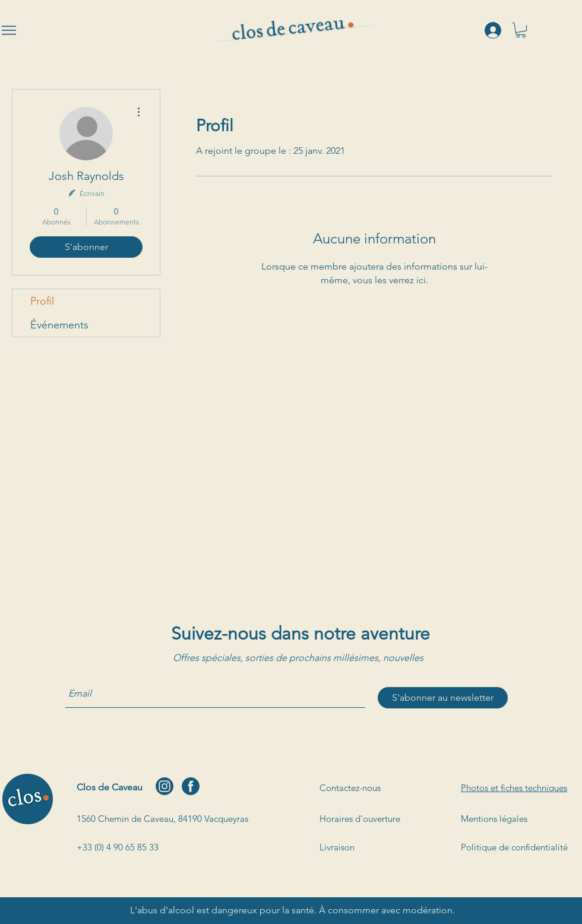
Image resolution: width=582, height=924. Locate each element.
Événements (59, 325)
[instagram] (165, 786)
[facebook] (191, 786)
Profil (42, 301)
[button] (521, 30)
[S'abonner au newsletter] (443, 698)
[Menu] (9, 30)
